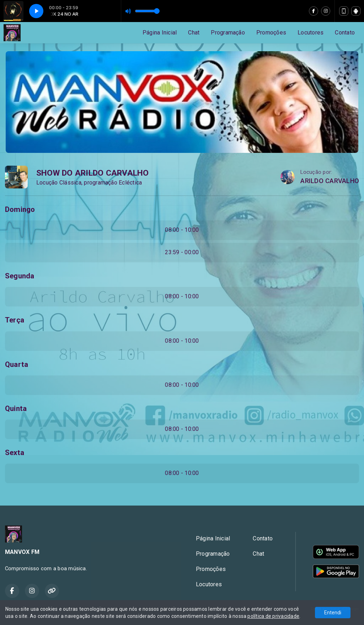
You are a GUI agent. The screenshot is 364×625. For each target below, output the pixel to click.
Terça (15, 320)
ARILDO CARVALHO (330, 181)
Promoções (271, 33)
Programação (228, 33)
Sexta (15, 453)
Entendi (333, 613)
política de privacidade (273, 616)
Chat (194, 33)
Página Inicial (160, 33)
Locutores (311, 33)
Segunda (20, 276)
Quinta (16, 408)
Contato (345, 33)
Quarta (17, 364)
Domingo (20, 209)
